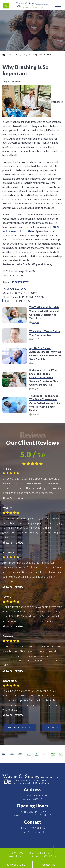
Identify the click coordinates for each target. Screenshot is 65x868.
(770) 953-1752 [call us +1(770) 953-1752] (16, 865)
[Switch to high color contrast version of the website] (6, 6)
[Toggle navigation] (58, 5)
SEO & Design (50, 856)
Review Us (52, 727)
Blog (17, 55)
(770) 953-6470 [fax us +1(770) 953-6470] (17, 289)
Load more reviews (20, 727)
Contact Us (49, 865)
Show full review (13, 498)
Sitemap (35, 856)
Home (7, 55)
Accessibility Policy (18, 856)
